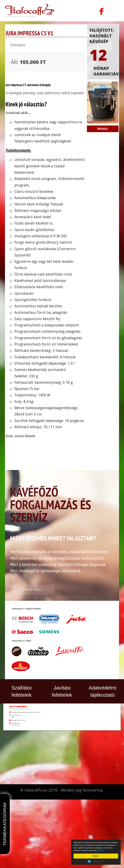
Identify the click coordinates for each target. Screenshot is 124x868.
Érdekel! (104, 185)
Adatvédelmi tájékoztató (103, 754)
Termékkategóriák (5, 824)
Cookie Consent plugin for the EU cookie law (96, 862)
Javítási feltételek (62, 754)
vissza (24, 64)
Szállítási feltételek (22, 754)
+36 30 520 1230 (40, 801)
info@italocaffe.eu (45, 816)
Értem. (96, 856)
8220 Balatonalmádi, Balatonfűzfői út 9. (66, 792)
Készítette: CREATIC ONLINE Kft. (62, 861)
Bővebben (113, 850)
